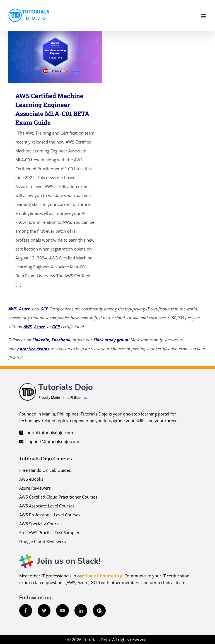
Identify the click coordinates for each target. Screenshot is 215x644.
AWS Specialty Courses (41, 524)
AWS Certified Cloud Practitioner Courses (58, 497)
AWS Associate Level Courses (47, 506)
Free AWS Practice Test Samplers (50, 533)
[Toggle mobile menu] (204, 16)
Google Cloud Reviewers (43, 541)
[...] (18, 285)
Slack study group (111, 340)
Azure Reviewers (35, 488)
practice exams (35, 349)
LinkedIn (41, 340)
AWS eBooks (31, 479)
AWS (13, 309)
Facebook (61, 340)
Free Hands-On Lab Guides (45, 470)
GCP (44, 309)
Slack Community (104, 576)
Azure (24, 309)
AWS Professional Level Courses (50, 515)
